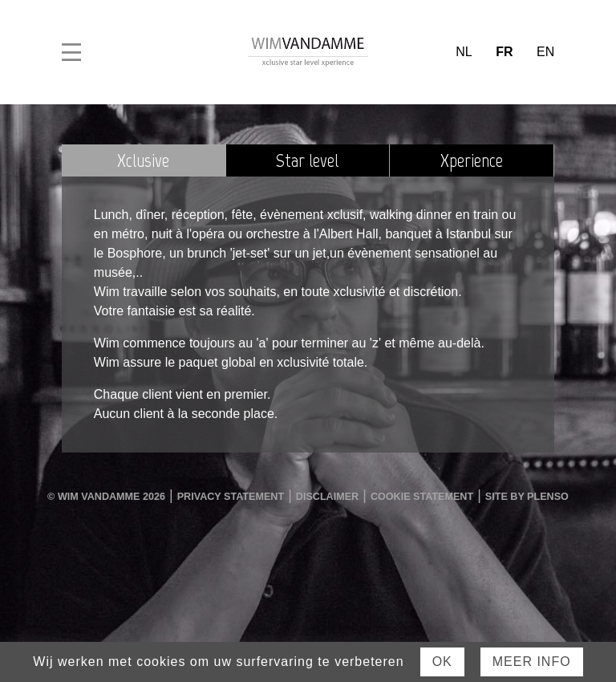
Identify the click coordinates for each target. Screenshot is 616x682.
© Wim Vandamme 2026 (106, 497)
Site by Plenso (527, 497)
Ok (442, 662)
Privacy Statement (231, 497)
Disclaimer (327, 497)
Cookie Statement (422, 497)
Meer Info (532, 662)
